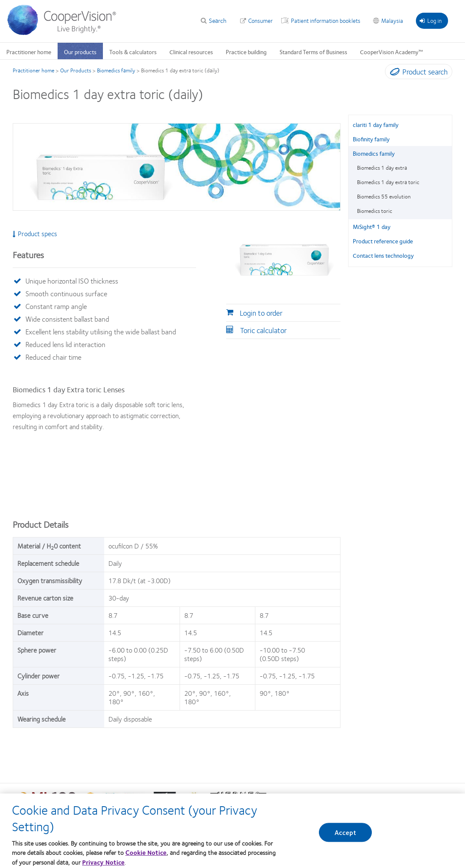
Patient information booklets (326, 20)
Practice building (246, 52)
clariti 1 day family (376, 124)
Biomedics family (116, 70)
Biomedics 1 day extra (382, 168)
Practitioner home (29, 52)
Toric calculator (263, 330)
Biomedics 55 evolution (384, 196)
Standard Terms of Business (313, 52)
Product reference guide (383, 241)
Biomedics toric (375, 211)
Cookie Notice (146, 857)
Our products (80, 52)
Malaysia (392, 20)
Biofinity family (371, 139)
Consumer (260, 20)
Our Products (76, 70)
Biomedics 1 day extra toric (388, 182)
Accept (346, 837)
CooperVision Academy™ (392, 52)
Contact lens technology (383, 255)
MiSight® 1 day (372, 226)
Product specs (35, 234)
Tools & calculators (133, 52)
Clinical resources (191, 52)
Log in (431, 20)
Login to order (261, 313)
